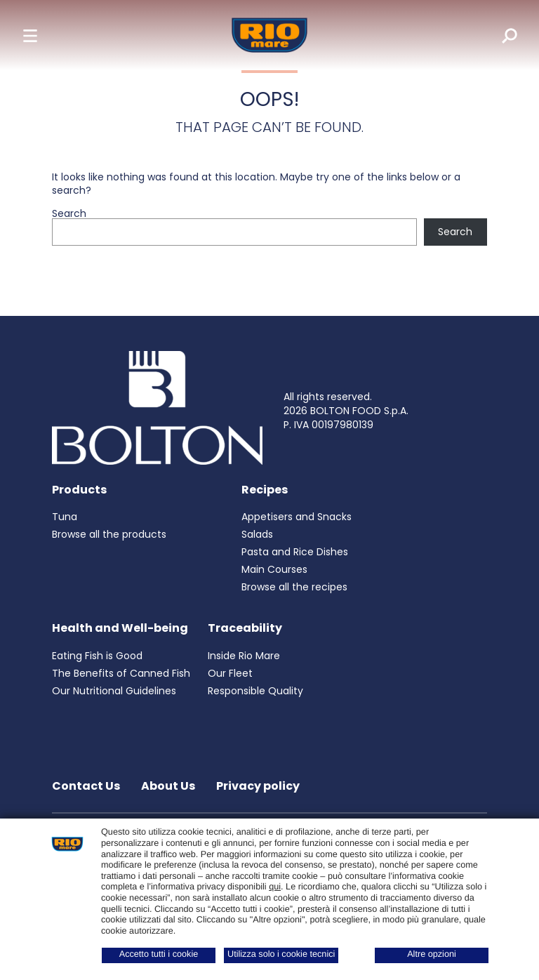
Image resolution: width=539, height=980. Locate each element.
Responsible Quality (255, 691)
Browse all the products (109, 534)
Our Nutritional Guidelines (114, 691)
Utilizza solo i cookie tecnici (281, 954)
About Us (168, 786)
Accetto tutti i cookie (159, 954)
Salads (257, 534)
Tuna (65, 517)
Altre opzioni (432, 954)
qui (275, 887)
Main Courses (274, 569)
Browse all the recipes (294, 587)
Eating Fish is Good (97, 656)
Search (69, 213)
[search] (500, 35)
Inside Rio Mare (244, 656)
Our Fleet (230, 673)
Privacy (240, 786)
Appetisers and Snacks (297, 517)
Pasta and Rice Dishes (295, 552)
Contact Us (86, 786)
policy (281, 786)
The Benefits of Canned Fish (121, 673)
